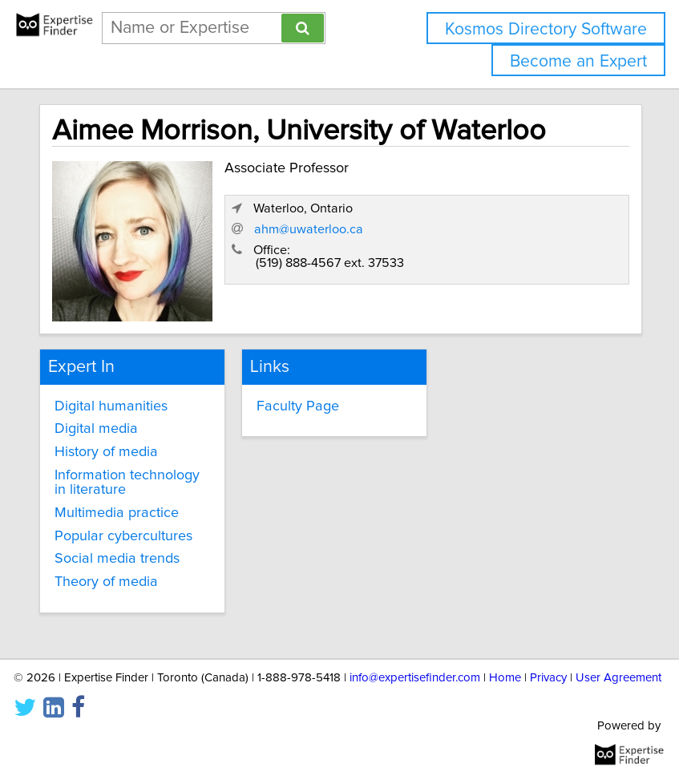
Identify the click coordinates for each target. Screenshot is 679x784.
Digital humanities (111, 406)
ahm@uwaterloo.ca (309, 229)
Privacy (548, 678)
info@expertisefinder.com (415, 678)
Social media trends (117, 559)
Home (505, 678)
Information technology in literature (127, 483)
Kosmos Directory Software (546, 29)
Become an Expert (578, 61)
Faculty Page (298, 406)
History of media (106, 452)
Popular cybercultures (123, 536)
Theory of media (106, 582)
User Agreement (618, 678)
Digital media (96, 429)
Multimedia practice (117, 513)
